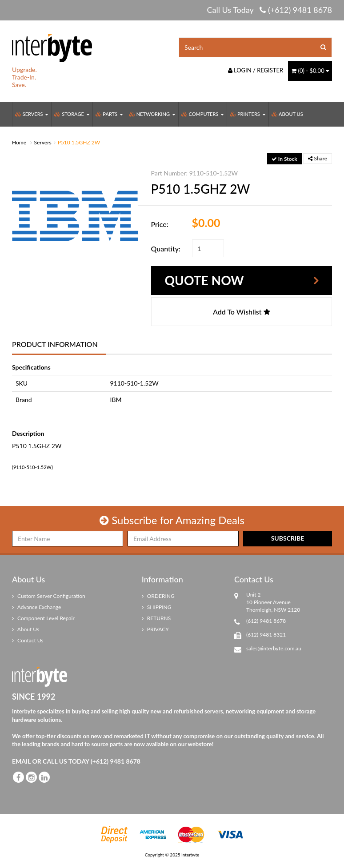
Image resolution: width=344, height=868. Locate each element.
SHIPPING (157, 607)
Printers (248, 114)
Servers (32, 114)
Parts (109, 114)
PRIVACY (155, 629)
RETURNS (156, 618)
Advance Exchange (36, 607)
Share (318, 158)
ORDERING (158, 596)
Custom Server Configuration (49, 596)
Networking (152, 114)
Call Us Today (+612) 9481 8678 (269, 10)
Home (19, 142)
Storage (72, 114)
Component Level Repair (43, 618)
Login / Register (256, 70)
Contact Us (28, 640)
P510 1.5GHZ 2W (79, 142)
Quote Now (204, 280)
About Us (287, 114)
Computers (203, 114)
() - (310, 71)
